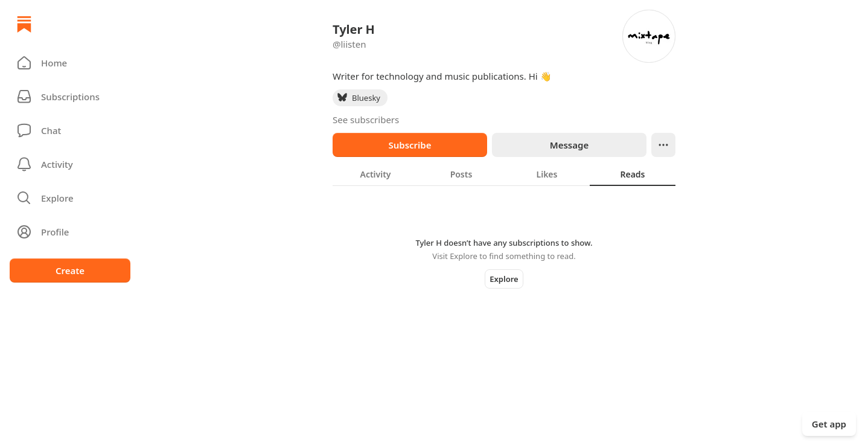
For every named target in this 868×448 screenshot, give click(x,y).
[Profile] (70, 232)
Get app (829, 424)
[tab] (375, 174)
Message (569, 145)
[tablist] (504, 174)
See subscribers (366, 120)
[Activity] (70, 164)
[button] (70, 63)
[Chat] (70, 130)
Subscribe (410, 145)
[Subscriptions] (70, 97)
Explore (504, 279)
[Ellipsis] (663, 145)
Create (70, 270)
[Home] (24, 24)
